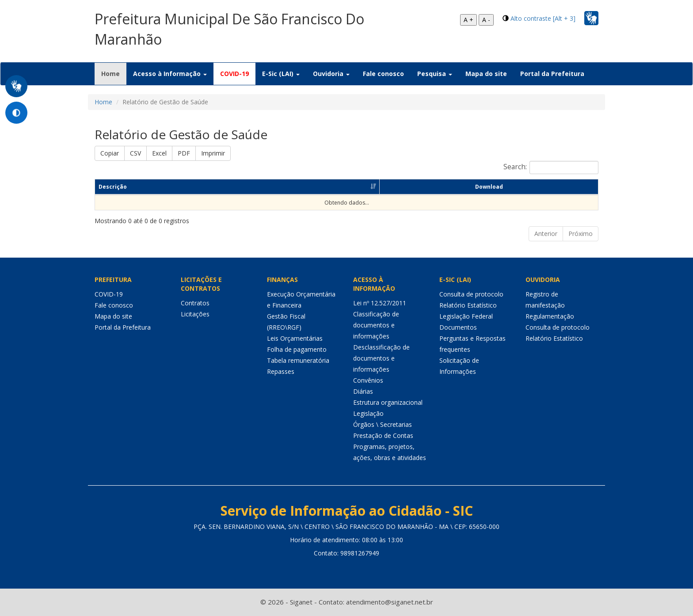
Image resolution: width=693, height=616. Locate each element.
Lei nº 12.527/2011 (380, 303)
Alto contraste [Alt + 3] (543, 18)
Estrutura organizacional (388, 402)
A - (486, 20)
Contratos (195, 303)
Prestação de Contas (383, 435)
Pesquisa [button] (435, 74)
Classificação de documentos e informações (376, 325)
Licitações (195, 314)
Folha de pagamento (297, 349)
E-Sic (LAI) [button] (281, 74)
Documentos (458, 327)
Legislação (368, 413)
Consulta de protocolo (471, 294)
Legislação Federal (466, 316)
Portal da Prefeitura (552, 74)
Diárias (363, 391)
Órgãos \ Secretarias (383, 424)
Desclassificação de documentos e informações (381, 358)
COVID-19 (234, 74)
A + (468, 20)
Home (114, 73)
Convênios (368, 380)
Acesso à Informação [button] (170, 74)
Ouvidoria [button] (331, 74)
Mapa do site (486, 74)
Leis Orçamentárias (295, 338)
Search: (551, 167)
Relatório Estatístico (468, 305)
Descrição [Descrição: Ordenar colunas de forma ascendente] (113, 187)
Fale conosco (383, 74)
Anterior (546, 234)
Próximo (581, 234)
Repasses (281, 371)
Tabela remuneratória (298, 360)
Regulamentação (550, 316)
